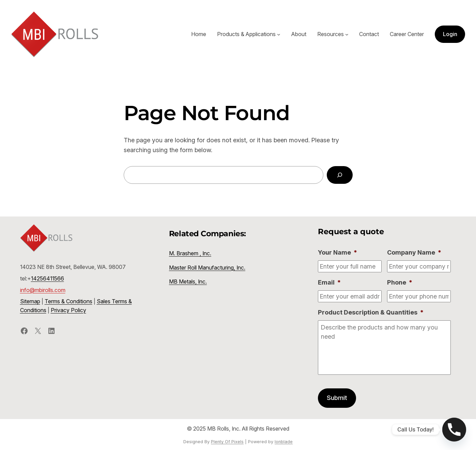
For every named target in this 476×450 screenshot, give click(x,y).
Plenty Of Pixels (227, 442)
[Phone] (454, 430)
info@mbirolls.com (43, 290)
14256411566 (48, 278)
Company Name (414, 252)
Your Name (337, 252)
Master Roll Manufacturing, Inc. (207, 268)
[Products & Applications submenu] (279, 34)
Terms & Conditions (68, 301)
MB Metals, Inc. (188, 282)
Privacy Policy (68, 310)
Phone (400, 282)
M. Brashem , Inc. (190, 253)
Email (329, 282)
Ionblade (284, 442)
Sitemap (30, 301)
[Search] (340, 175)
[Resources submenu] (347, 34)
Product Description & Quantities (371, 312)
